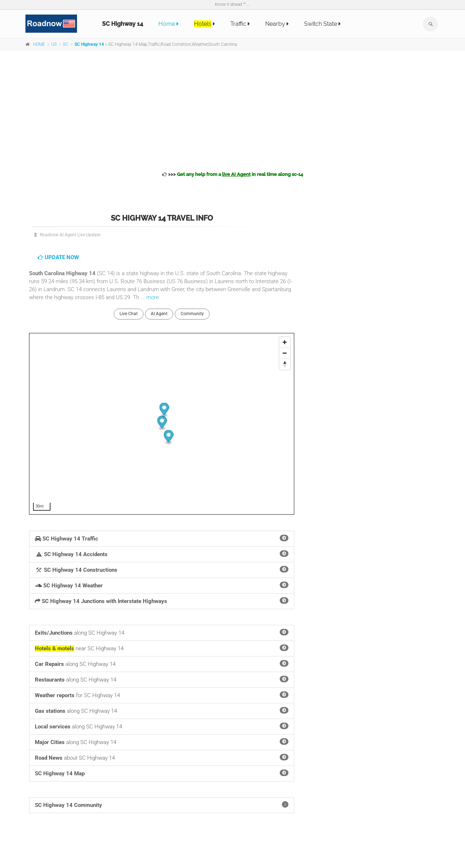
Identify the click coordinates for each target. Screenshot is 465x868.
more (153, 297)
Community (192, 314)
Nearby (277, 24)
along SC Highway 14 (162, 632)
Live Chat (129, 314)
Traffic (240, 24)
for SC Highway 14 (162, 695)
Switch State (322, 24)
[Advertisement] (232, 110)
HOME (39, 44)
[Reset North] (285, 364)
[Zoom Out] (285, 353)
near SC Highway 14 (162, 648)
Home (169, 24)
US (54, 44)
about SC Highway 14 (162, 758)
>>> (233, 174)
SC (66, 44)
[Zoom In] (285, 342)
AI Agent (159, 314)
